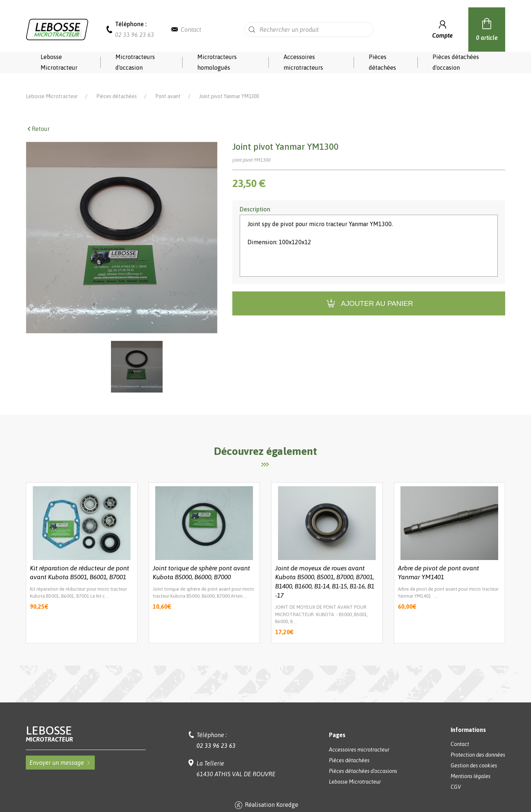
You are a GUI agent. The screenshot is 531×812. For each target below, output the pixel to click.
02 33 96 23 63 (135, 35)
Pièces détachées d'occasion (456, 62)
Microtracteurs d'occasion (135, 62)
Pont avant (168, 86)
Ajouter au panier (369, 293)
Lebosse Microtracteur (59, 62)
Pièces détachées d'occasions (363, 761)
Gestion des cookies (474, 755)
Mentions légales (471, 766)
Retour (38, 118)
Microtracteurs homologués (217, 62)
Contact (191, 30)
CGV (456, 777)
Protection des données (478, 744)
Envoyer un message (60, 752)
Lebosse (86, 723)
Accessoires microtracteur (359, 739)
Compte (442, 29)
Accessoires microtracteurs (303, 62)
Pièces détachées (382, 62)
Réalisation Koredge (266, 795)
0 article (487, 28)
